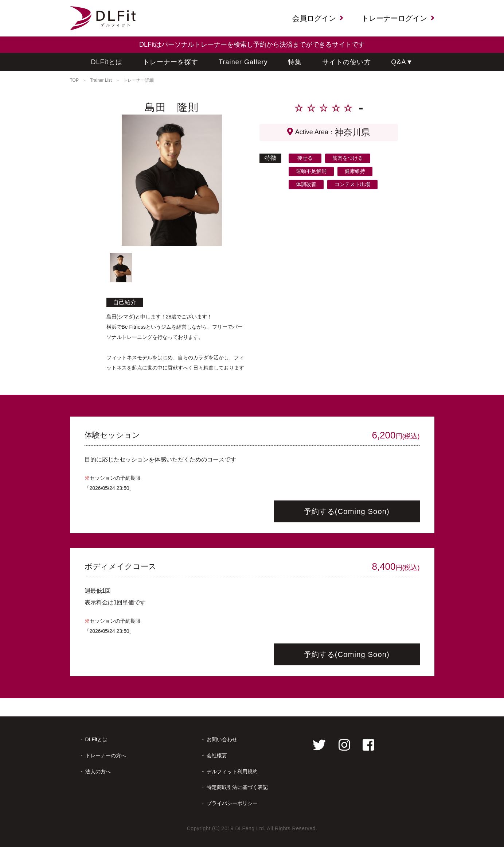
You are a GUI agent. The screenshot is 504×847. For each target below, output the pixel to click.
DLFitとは (107, 62)
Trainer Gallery (243, 62)
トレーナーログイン (398, 18)
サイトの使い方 (347, 62)
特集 (295, 62)
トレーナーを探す (171, 62)
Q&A (402, 62)
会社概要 (217, 755)
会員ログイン (318, 18)
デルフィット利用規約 (232, 771)
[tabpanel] (172, 180)
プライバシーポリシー (232, 803)
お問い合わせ (222, 739)
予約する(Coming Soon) (347, 511)
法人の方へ (98, 771)
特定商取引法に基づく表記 (237, 787)
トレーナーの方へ (106, 755)
